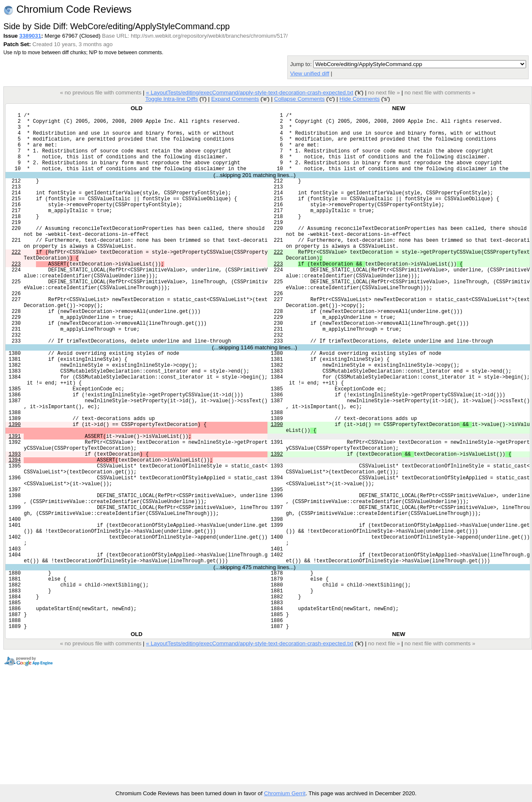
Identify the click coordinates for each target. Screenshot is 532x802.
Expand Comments (235, 99)
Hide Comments (360, 99)
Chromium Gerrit (285, 793)
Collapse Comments (299, 99)
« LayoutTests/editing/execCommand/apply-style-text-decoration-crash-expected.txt (250, 93)
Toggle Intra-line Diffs (171, 99)
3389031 (30, 36)
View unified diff (309, 73)
